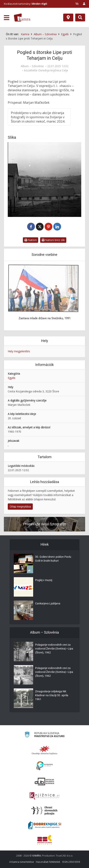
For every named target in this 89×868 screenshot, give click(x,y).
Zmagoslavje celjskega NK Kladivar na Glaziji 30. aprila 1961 (52, 695)
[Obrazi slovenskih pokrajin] (44, 811)
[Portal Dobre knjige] (45, 825)
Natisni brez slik (53, 240)
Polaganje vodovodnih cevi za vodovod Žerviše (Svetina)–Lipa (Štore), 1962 (54, 649)
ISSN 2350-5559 (71, 862)
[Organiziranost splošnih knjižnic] (45, 750)
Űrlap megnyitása (20, 507)
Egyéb (12, 378)
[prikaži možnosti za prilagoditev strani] (77, 4)
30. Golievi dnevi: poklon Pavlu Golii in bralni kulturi (53, 559)
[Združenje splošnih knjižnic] (44, 840)
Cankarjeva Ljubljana (48, 603)
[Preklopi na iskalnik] (80, 18)
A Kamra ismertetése (22, 862)
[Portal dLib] (45, 781)
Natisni (31, 240)
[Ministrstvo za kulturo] (44, 735)
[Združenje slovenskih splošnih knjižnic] (44, 796)
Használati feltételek (48, 862)
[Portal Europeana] (44, 766)
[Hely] (68, 18)
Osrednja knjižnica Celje (53, 70)
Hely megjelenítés (19, 351)
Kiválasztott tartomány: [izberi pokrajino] (25, 4)
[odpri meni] (7, 18)
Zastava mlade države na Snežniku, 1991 (45, 318)
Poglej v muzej (44, 580)
